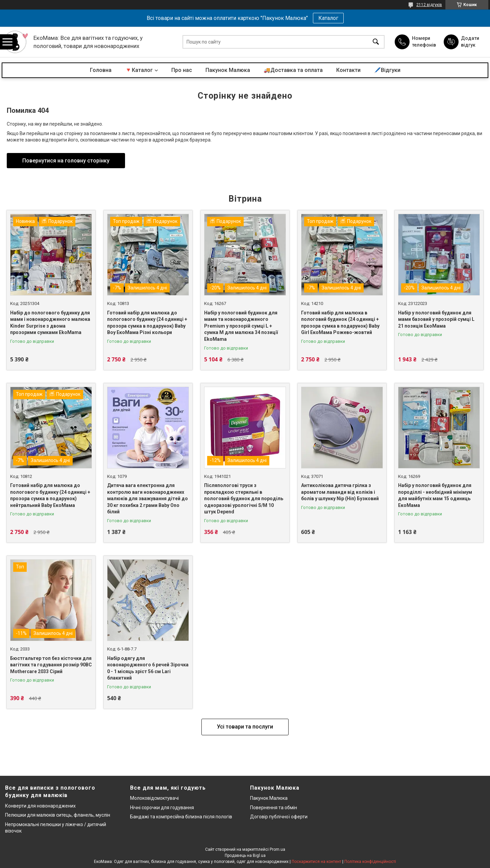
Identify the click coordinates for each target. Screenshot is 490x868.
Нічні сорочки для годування (162, 808)
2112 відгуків (429, 5)
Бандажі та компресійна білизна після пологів (181, 817)
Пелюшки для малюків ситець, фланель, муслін (58, 815)
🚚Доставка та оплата (293, 70)
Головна (101, 70)
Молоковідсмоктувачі (154, 798)
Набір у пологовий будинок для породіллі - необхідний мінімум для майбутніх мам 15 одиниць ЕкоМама (435, 495)
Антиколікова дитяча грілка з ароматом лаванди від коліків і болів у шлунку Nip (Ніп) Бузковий (340, 492)
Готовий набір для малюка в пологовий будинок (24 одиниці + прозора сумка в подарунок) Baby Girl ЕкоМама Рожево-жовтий (340, 323)
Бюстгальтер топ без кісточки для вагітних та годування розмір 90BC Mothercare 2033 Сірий (51, 665)
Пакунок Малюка (228, 70)
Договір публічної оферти (279, 817)
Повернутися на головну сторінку (66, 161)
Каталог (328, 18)
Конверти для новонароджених (40, 806)
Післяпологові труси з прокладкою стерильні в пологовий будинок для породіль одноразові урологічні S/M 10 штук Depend (244, 499)
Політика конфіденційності (370, 862)
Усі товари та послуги (245, 727)
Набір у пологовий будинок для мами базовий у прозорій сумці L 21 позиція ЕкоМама (436, 319)
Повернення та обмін (274, 808)
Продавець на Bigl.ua (245, 856)
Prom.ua (277, 849)
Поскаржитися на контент (316, 862)
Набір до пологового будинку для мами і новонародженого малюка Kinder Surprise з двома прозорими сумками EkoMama (50, 323)
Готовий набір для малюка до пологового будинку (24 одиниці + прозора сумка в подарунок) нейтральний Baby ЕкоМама (50, 495)
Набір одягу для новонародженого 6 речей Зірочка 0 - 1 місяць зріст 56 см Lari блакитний (148, 668)
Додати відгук (470, 42)
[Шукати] (376, 42)
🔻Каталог (139, 70)
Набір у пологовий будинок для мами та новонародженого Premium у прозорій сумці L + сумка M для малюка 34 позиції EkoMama (241, 326)
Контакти (348, 70)
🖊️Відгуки (387, 70)
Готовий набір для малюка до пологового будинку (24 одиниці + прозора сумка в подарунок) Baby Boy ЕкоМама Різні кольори (147, 323)
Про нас (182, 70)
